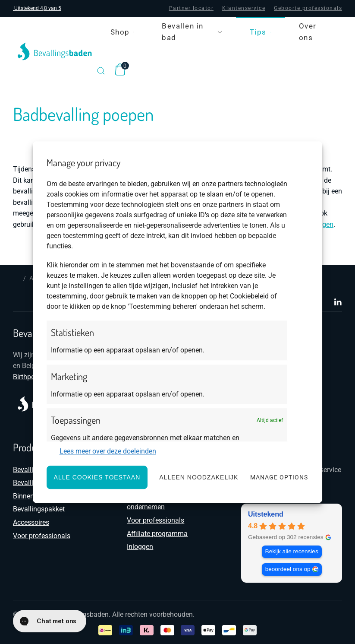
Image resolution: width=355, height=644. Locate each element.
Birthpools (28, 377)
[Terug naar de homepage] (55, 51)
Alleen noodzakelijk (199, 477)
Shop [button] (123, 32)
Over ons (308, 32)
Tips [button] (261, 32)
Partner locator (192, 8)
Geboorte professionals (308, 8)
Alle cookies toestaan (97, 477)
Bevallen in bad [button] (192, 32)
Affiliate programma (157, 534)
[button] (101, 71)
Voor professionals (42, 536)
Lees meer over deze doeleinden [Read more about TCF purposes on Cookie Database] (108, 452)
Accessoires (31, 522)
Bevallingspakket (39, 509)
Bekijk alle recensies (291, 551)
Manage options (279, 477)
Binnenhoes (31, 496)
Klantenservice (244, 8)
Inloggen (140, 547)
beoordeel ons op (287, 569)
